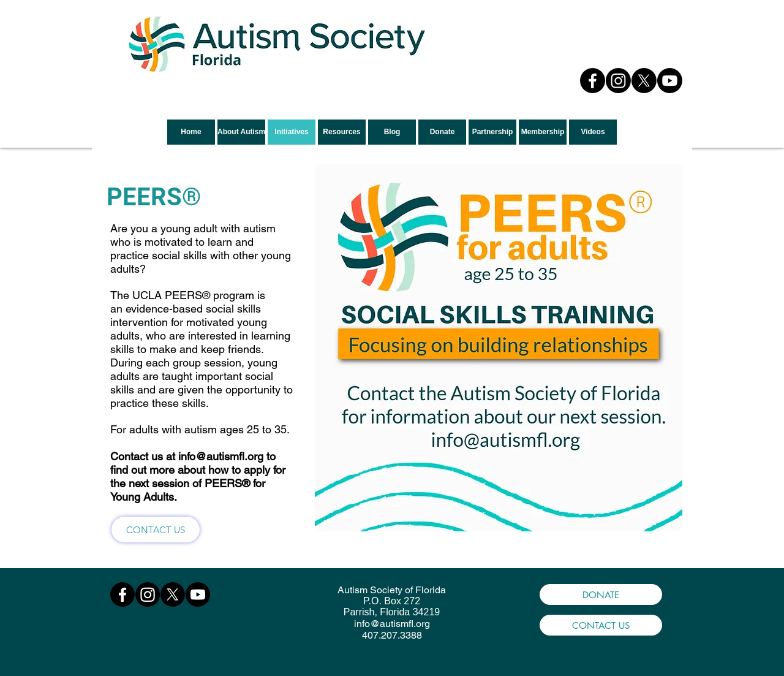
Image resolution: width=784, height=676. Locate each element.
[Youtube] (670, 81)
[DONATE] (601, 594)
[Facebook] (593, 81)
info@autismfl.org (221, 456)
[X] (644, 81)
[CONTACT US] (156, 530)
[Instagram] (618, 81)
